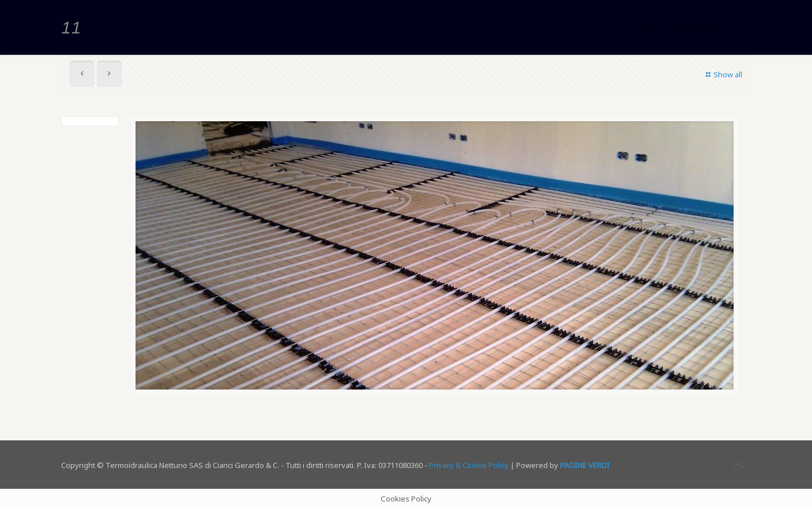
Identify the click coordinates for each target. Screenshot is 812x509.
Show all (723, 74)
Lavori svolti (699, 25)
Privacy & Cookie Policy (469, 465)
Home (644, 25)
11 (747, 25)
